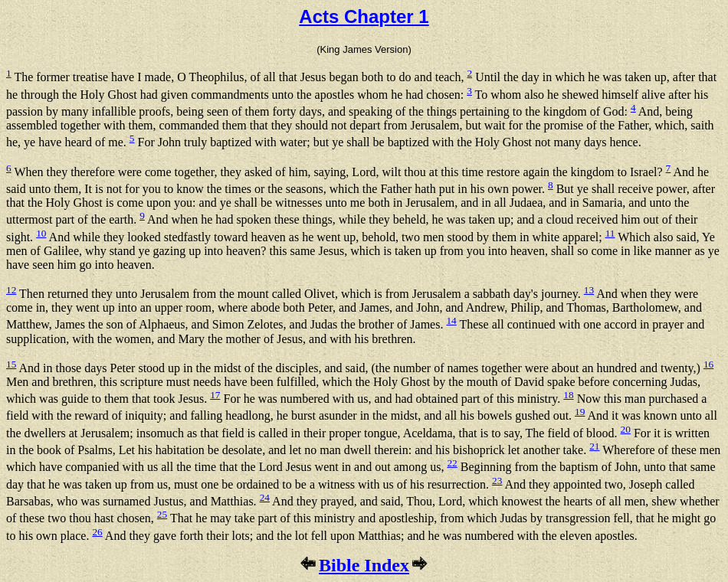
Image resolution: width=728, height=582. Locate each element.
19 (580, 412)
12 (11, 290)
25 (162, 514)
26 (97, 532)
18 (568, 395)
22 (452, 463)
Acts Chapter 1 (364, 16)
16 (708, 364)
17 (215, 395)
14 (451, 320)
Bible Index (364, 565)
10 (41, 233)
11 (610, 233)
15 (11, 364)
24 (265, 497)
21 (594, 446)
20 (626, 429)
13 (589, 290)
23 (497, 481)
